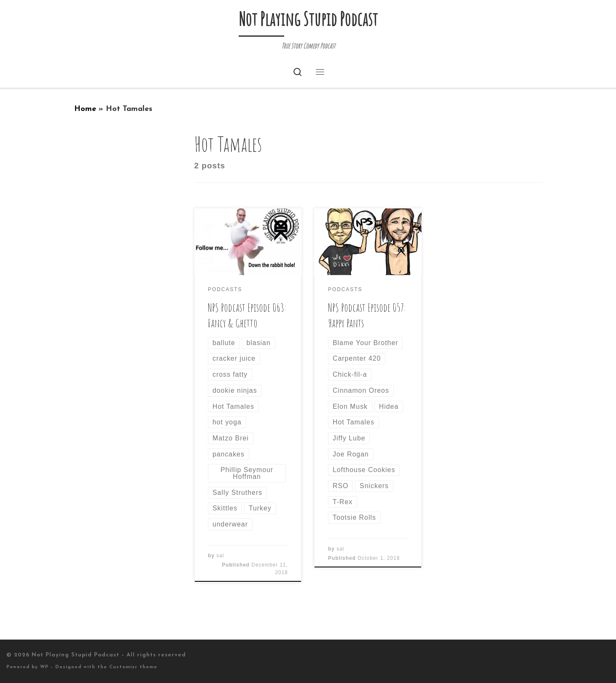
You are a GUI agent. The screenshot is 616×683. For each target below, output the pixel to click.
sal (220, 556)
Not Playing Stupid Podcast (75, 655)
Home (85, 109)
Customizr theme (133, 667)
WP (44, 667)
